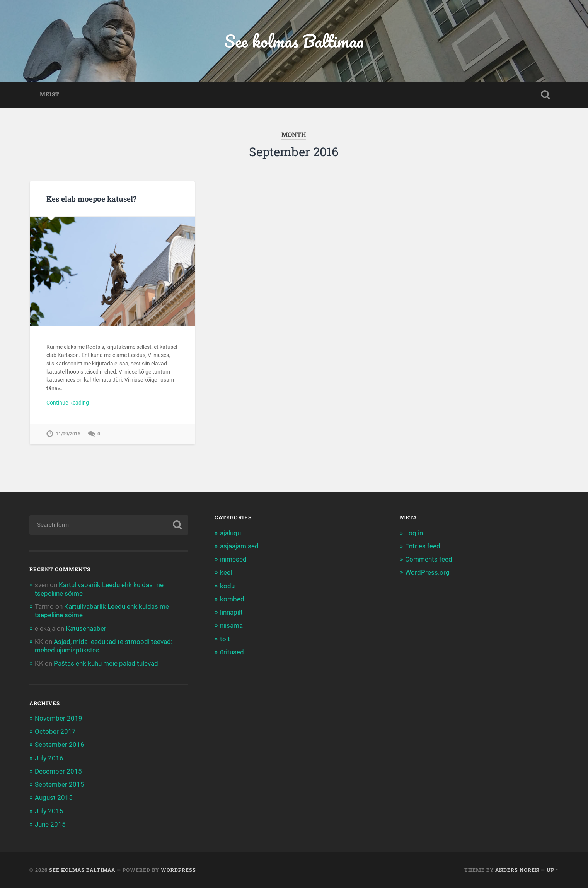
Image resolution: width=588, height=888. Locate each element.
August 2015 (54, 797)
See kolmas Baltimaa (294, 41)
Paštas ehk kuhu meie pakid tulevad (106, 663)
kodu (227, 586)
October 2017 (55, 731)
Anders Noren (517, 870)
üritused (232, 652)
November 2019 (59, 718)
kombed (232, 599)
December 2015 (58, 771)
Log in (414, 533)
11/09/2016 (68, 434)
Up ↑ (553, 870)
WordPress (178, 870)
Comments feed (429, 559)
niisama (231, 625)
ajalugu (230, 533)
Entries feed (423, 546)
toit (225, 639)
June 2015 (50, 824)
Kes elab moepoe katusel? (91, 199)
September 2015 (60, 784)
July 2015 (49, 811)
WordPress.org (427, 572)
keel (226, 572)
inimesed (233, 559)
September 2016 (60, 745)
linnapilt (231, 612)
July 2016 (49, 758)
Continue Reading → (71, 403)
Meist (49, 94)
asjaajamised (239, 546)
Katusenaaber (86, 628)
